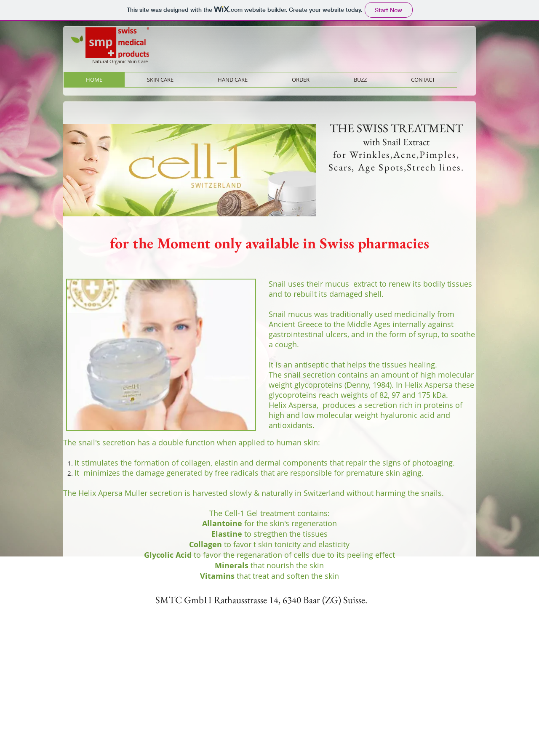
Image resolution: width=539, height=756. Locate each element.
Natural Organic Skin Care (120, 61)
